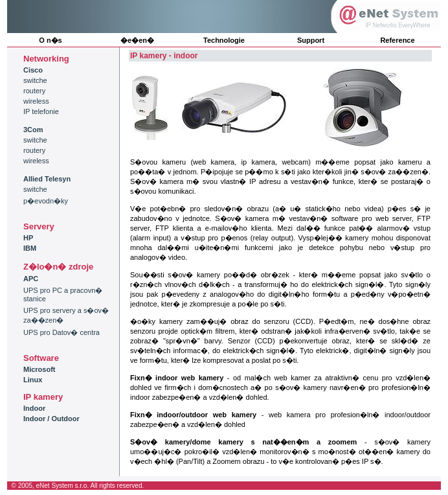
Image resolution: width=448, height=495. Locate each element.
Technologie (224, 40)
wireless (36, 101)
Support (311, 40)
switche (35, 80)
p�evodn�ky (46, 201)
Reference (397, 40)
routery (34, 91)
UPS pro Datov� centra (62, 332)
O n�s (50, 40)
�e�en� (137, 40)
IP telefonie (41, 111)
